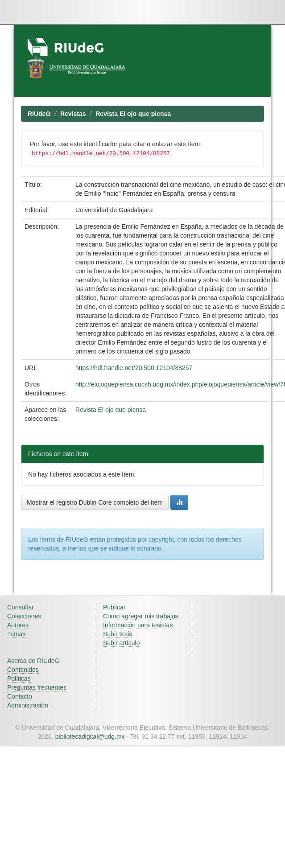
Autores (18, 625)
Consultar (21, 607)
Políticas (19, 679)
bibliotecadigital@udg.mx (90, 736)
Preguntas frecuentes (37, 687)
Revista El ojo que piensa (133, 114)
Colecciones (24, 616)
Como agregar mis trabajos (141, 616)
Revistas (73, 114)
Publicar (114, 607)
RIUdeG (39, 114)
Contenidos (23, 670)
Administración (28, 705)
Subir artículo (121, 643)
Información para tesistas (138, 625)
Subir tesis (118, 634)
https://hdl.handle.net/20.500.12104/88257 (134, 368)
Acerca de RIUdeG (33, 661)
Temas (16, 634)
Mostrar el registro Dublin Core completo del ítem (95, 502)
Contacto (20, 696)
